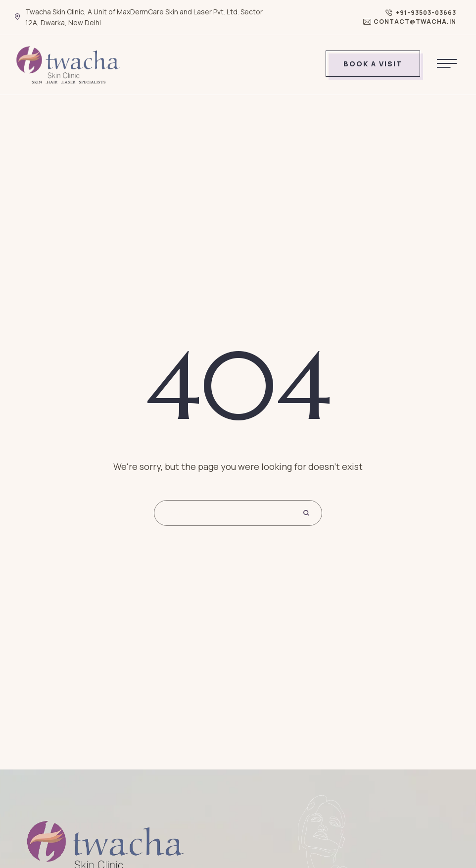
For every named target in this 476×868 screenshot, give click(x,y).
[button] (421, 13)
